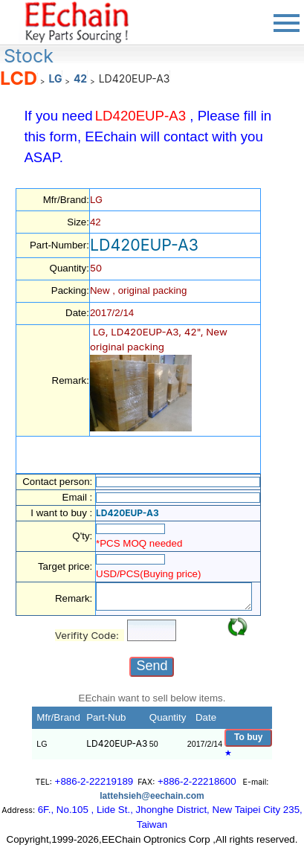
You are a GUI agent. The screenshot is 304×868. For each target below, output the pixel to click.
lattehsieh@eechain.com (152, 796)
